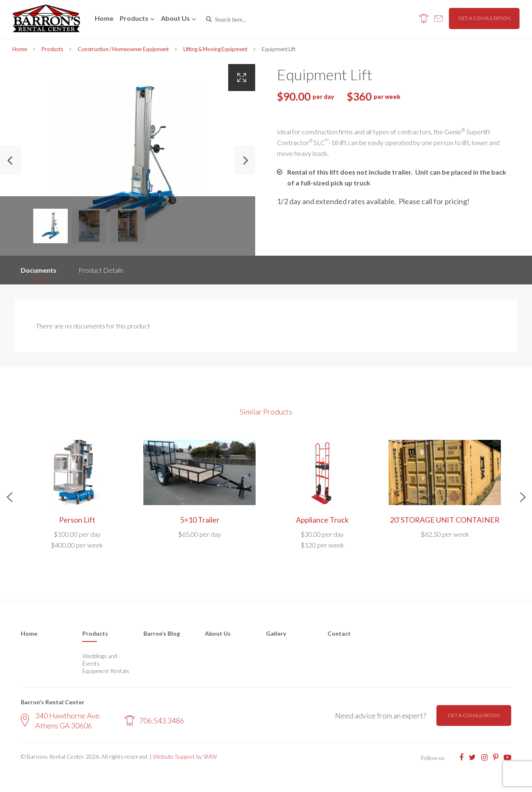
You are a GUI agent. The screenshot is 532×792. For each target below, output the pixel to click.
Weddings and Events (100, 660)
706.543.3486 (154, 720)
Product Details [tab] (101, 270)
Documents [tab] (39, 270)
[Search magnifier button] (209, 19)
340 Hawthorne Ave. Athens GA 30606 (61, 720)
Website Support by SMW (185, 756)
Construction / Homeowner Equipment (123, 49)
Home (104, 18)
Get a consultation (484, 18)
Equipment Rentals (106, 671)
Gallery (276, 633)
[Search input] (250, 19)
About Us (218, 633)
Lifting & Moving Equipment (215, 49)
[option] (128, 160)
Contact (339, 633)
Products (134, 18)
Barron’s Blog (162, 633)
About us (175, 18)
